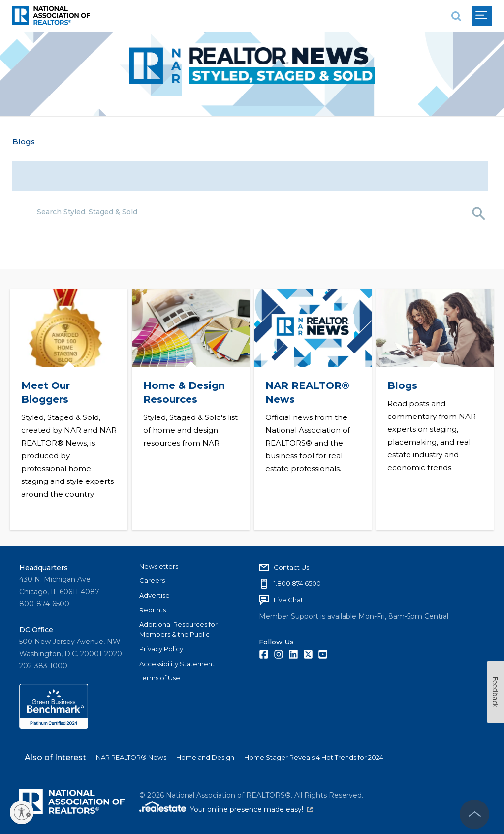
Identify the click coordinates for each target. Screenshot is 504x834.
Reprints (153, 608)
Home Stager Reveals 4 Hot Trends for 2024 (314, 755)
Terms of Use (160, 676)
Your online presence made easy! (252, 808)
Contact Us (291, 565)
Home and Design (205, 755)
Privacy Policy (161, 647)
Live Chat (288, 598)
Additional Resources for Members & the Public (178, 628)
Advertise (155, 593)
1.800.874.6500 (297, 581)
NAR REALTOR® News (131, 755)
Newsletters (159, 564)
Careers (152, 579)
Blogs (24, 142)
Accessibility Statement (177, 662)
